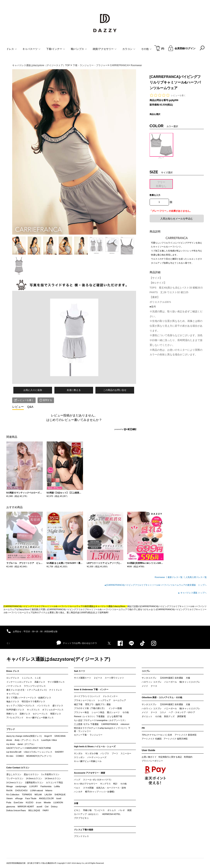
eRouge (19, 798)
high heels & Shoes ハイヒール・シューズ (95, 746)
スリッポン (79, 757)
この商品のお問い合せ (115, 390)
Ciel (47, 807)
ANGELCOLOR (46, 798)
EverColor (18, 802)
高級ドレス (40, 682)
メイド (145, 686)
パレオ (122, 810)
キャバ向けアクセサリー (86, 784)
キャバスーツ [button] (31, 49)
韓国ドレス (56, 714)
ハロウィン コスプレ (152, 682)
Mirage (10, 786)
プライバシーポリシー (152, 761)
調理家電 (182, 716)
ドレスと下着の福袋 (84, 830)
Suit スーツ (79, 671)
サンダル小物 (92, 753)
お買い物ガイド (149, 757)
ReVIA (9, 790)
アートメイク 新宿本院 (186, 735)
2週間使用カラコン (34, 782)
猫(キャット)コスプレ (190, 682)
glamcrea (11, 807)
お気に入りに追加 (33, 390)
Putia (9, 802)
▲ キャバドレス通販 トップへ (192, 593)
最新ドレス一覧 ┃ (176, 577)
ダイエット (147, 716)
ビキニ (77, 810)
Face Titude (31, 798)
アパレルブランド (15, 718)
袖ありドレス (13, 701)
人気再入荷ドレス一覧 (196, 577)
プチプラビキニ (81, 818)
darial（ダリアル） (26, 744)
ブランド (11, 729)
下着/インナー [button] (56, 49)
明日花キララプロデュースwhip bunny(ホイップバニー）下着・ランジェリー (102, 730)
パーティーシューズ (97, 757)
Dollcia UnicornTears (16, 810)
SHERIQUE (60, 795)
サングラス (105, 784)
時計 (115, 784)
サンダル (78, 753)
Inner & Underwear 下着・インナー (91, 689)
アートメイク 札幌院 (152, 739)
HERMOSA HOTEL (111, 814)
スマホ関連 (88, 788)
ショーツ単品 (98, 712)
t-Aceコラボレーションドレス (38, 752)
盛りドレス (58, 706)
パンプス (105, 753)
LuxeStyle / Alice (49, 740)
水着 (76, 803)
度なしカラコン (14, 774)
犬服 (188, 678)
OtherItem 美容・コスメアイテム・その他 (162, 697)
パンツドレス (43, 706)
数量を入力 (155, 195)
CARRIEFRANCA (110, 724)
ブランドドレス (81, 836)
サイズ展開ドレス (56, 682)
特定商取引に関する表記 (170, 757)
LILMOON (58, 802)
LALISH (48, 795)
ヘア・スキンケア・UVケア (182, 712)
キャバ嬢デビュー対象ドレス (40, 718)
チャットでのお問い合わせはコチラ (77, 643)
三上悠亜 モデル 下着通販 (86, 724)
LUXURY (34, 786)
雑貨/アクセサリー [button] (105, 49)
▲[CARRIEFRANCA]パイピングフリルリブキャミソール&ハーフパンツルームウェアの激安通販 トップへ (155, 585)
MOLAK (38, 795)
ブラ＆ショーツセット (85, 700)
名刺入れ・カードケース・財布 (111, 788)
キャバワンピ (13, 694)
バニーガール (171, 682)
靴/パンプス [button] (79, 49)
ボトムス (112, 810)
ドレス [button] (12, 49)
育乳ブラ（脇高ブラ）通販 (98, 704)
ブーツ (115, 753)
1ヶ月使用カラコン (50, 774)
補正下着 (78, 704)
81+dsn (10, 756)
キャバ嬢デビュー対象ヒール (88, 761)
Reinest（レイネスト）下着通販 (89, 716)
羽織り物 (87, 810)
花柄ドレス (25, 714)
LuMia (57, 786)
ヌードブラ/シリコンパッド (87, 696)
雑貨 (129, 810)
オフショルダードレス (53, 710)
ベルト (77, 788)
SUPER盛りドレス (15, 710)
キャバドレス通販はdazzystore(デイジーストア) (58, 659)
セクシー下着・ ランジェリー (88, 735)
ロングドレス (13, 678)
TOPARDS (27, 795)
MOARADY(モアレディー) (39, 756)
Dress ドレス (13, 671)
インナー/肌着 (115, 708)
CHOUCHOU (21, 790)
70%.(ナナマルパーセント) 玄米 (157, 735)
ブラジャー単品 (81, 712)
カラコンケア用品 (54, 782)
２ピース (98, 678)
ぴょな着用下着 (115, 716)
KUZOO (30, 802)
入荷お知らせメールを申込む (177, 219)
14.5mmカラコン (53, 778)
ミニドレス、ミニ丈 (31, 678)
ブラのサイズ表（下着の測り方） (90, 708)
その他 (126, 712)
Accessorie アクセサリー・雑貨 (90, 773)
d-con (39, 802)
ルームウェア (120, 700)
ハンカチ (78, 792)
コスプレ (146, 671)
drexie (9, 740)
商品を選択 (155, 114)
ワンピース (99, 810)
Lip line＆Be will (14, 752)
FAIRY (46, 810)
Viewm (10, 798)
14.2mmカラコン (15, 782)
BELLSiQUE (34, 810)
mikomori (125, 724)
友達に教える (74, 390)
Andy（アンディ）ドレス (27, 740)
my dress (11, 744)
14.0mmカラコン (34, 778)
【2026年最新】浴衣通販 (171, 678)
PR (143, 728)
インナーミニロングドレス (19, 682)
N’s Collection (13, 795)
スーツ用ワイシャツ (114, 678)
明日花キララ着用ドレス (33, 701)
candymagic (21, 786)
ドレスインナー (110, 696)
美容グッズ (169, 716)
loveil (59, 798)
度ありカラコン (31, 774)
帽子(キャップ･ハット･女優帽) (100, 792)
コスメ (163, 712)
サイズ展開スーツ (82, 678)
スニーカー (126, 753)
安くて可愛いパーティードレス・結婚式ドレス (29, 698)
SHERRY (59, 752)
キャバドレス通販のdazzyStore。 (111, 606)
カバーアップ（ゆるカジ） (87, 814)
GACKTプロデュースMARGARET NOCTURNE (29, 748)
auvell (39, 807)
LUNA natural (36, 790)
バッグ (77, 780)
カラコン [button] (129, 49)
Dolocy (54, 807)
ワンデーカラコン (15, 778)
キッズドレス (33, 710)
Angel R (48, 736)
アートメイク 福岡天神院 (176, 739)
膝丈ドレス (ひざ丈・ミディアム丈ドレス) (27, 690)
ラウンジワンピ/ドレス (35, 686)
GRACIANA (60, 736)
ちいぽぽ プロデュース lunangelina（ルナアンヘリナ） (100, 720)
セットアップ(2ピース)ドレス (20, 706)
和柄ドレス (12, 714)
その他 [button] (146, 49)
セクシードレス (40, 714)
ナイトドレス (56, 690)
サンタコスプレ (149, 678)
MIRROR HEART (26, 807)
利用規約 (188, 757)
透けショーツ (113, 712)
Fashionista (46, 786)
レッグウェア (104, 700)
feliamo (49, 790)
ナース (154, 686)
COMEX (20, 756)
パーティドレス (14, 686)
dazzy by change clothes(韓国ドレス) (24, 736)
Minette (47, 802)
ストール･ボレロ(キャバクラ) (97, 780)
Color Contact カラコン (18, 768)
